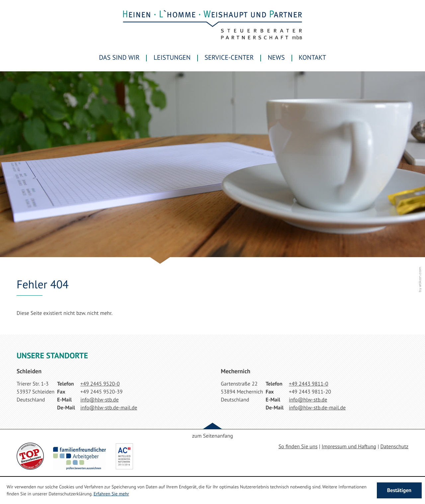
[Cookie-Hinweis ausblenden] (399, 490)
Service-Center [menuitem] (229, 57)
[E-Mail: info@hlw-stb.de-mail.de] (109, 408)
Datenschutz (394, 447)
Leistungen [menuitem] (172, 57)
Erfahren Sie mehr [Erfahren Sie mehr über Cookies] (111, 494)
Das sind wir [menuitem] (119, 57)
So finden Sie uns (298, 447)
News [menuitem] (276, 57)
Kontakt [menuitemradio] (312, 57)
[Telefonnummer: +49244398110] (308, 384)
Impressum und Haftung (349, 447)
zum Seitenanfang (212, 436)
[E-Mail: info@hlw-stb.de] (99, 400)
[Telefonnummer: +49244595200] (100, 384)
